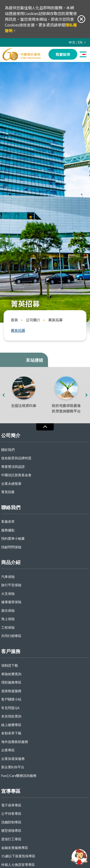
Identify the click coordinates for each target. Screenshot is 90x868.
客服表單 (8, 522)
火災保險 (8, 594)
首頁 (14, 320)
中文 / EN (75, 42)
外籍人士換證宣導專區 (18, 865)
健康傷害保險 (11, 602)
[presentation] (3, 395)
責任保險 (8, 611)
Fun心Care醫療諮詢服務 (19, 776)
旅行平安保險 (11, 585)
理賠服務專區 (11, 682)
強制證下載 (10, 666)
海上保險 (8, 619)
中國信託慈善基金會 (16, 475)
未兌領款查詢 (11, 716)
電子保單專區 (11, 805)
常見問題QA (10, 708)
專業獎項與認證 (13, 467)
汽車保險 (8, 577)
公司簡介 (33, 320)
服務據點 (8, 530)
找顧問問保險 (11, 547)
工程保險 (8, 628)
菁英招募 (55, 320)
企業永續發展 (11, 484)
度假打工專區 (11, 839)
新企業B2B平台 (13, 767)
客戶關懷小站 (11, 699)
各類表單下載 (11, 733)
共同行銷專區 (11, 636)
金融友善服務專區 (15, 848)
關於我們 (8, 450)
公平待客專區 (11, 814)
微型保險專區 (11, 831)
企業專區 (8, 750)
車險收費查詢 (11, 674)
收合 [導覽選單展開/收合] (45, 427)
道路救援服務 (11, 691)
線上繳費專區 (11, 725)
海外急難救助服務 (15, 742)
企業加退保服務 (13, 759)
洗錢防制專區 (11, 822)
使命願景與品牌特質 (16, 458)
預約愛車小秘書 (13, 539)
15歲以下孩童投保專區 (18, 856)
